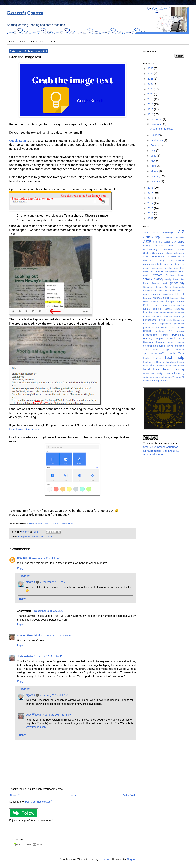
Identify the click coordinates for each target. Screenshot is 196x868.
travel (147, 369)
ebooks (160, 272)
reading (148, 338)
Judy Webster (25, 656)
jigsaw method (177, 305)
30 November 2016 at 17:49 (44, 558)
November (157, 124)
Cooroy (161, 261)
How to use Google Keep (25, 429)
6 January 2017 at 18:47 (48, 656)
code (146, 257)
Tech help (49, 537)
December (157, 119)
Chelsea (147, 253)
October (155, 135)
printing (165, 335)
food (165, 283)
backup (147, 246)
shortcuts (180, 346)
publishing (178, 335)
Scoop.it (160, 342)
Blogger (131, 860)
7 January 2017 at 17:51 (54, 695)
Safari (182, 338)
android (158, 242)
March (155, 171)
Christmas (157, 253)
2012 (151, 203)
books (181, 249)
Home (12, 42)
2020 (151, 94)
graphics (158, 294)
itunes (164, 305)
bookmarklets (167, 250)
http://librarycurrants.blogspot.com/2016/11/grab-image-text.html (53, 523)
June (154, 156)
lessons (168, 309)
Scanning (148, 342)
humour (154, 302)
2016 (151, 115)
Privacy (53, 42)
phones (180, 327)
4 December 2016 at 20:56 (47, 611)
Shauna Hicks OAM (28, 636)
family (181, 275)
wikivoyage (166, 377)
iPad (156, 305)
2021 (151, 89)
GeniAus (22, 558)
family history (153, 279)
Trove (156, 369)
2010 (151, 213)
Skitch (146, 349)
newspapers (150, 320)
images (170, 301)
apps (181, 241)
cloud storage (178, 253)
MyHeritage (179, 316)
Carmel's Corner (25, 13)
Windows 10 (178, 377)
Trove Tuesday (174, 369)
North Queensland (175, 320)
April (154, 166)
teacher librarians (152, 358)
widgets (157, 377)
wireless (147, 381)
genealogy (177, 283)
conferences (158, 257)
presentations (150, 335)
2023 (151, 79)
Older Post (129, 795)
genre (168, 287)
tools (168, 366)
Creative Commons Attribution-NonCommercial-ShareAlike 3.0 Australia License (161, 451)
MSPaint (168, 316)
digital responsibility (153, 268)
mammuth (105, 860)
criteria (159, 264)
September (157, 140)
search (161, 346)
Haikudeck (179, 294)
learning (157, 309)
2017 (151, 109)
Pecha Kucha (168, 327)
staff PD (164, 353)
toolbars (160, 366)
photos (147, 331)
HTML (146, 302)
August (155, 145)
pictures (160, 331)
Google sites (163, 291)
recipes (159, 338)
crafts (170, 261)
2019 (151, 99)
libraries (148, 312)
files (182, 279)
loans (156, 313)
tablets (173, 353)
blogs (159, 245)
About (23, 42)
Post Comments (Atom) (39, 802)
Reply (20, 568)
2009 (151, 218)
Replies (25, 576)
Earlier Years (37, 42)
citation (167, 253)
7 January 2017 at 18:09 (57, 715)
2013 (151, 198)
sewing (170, 346)
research (171, 338)
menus (147, 316)
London (162, 313)
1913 (146, 233)
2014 (151, 193)
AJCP (147, 241)
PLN (170, 331)
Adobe (169, 238)
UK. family (157, 373)
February (156, 176)
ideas (162, 302)
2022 (151, 84)
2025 (151, 68)
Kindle (146, 309)
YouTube (163, 381)
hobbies (174, 298)
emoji (146, 275)
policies (181, 331)
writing (155, 381)
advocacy (180, 238)
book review (176, 246)
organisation (166, 324)
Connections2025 (176, 257)
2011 (151, 208)
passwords (179, 324)
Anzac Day (170, 242)
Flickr (146, 283)
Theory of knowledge (166, 362)
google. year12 (177, 291)
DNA (182, 268)
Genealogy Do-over (153, 287)
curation (168, 264)
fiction (176, 279)
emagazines (171, 272)
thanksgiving (149, 362)
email (182, 272)
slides (156, 349)
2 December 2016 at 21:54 (55, 582)
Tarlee (181, 353)
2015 (151, 188)
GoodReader (179, 287)
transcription (179, 366)
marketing (180, 313)
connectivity (149, 261)
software (180, 349)
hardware (148, 298)
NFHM (161, 320)
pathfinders (149, 327)
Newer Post (17, 795)
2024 (151, 74)
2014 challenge (163, 233)
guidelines (168, 294)
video (167, 373)
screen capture (176, 342)
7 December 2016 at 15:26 (56, 636)
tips (152, 365)
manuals (171, 313)
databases (180, 264)
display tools (172, 268)
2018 (151, 104)
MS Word (157, 316)
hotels (182, 298)
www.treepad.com (36, 727)
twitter (146, 373)
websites (148, 377)
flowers (155, 283)
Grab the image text (161, 129)
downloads (148, 272)
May (153, 161)
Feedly (168, 279)
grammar (147, 294)
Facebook (170, 275)
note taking (38, 537)
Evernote (157, 275)
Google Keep (18, 141)
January (156, 181)
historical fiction (161, 298)
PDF (157, 327)
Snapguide (167, 349)
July (153, 151)
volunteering (178, 373)
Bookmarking (150, 250)
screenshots (150, 346)
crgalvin (30, 582)
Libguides (180, 309)
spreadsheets (150, 353)
